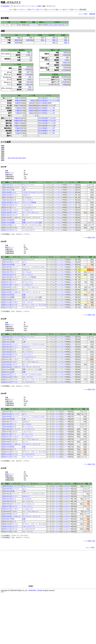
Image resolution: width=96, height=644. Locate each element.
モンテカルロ (27, 197)
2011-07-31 (7, 210)
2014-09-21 (7, 444)
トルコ (14, 192)
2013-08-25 (7, 362)
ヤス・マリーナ (28, 228)
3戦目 (31, 103)
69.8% (64, 77)
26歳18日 (18, 101)
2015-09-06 (7, 514)
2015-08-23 (7, 511)
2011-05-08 (7, 192)
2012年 (4, 241)
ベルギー (14, 213)
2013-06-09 (7, 352)
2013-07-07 (7, 357)
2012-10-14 (7, 297)
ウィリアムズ (58, 185)
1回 (27, 67)
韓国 (13, 223)
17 (2, 225)
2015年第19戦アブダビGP (47, 118)
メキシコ (14, 526)
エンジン (60, 10)
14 (2, 218)
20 (2, 307)
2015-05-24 (7, 499)
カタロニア (26, 195)
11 (2, 210)
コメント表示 (83, 14)
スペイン (14, 195)
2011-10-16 (7, 223)
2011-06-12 (7, 200)
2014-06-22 (7, 429)
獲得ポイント (10, 173)
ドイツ (14, 207)
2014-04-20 (7, 419)
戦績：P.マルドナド (11, 2)
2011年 (4, 167)
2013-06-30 (7, 354)
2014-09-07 (7, 442)
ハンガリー (15, 210)
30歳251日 (18, 123)
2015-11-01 (7, 526)
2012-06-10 (7, 275)
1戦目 (32, 101)
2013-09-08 (7, 365)
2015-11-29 (7, 532)
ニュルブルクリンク (29, 207)
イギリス (14, 205)
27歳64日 (18, 113)
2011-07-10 (7, 205)
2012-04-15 (7, 265)
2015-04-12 (7, 491)
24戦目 (31, 108)
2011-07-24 (7, 207)
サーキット (76, 10)
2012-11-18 (7, 305)
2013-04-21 (7, 344)
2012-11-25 (7, 307)
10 (2, 207)
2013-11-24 (7, 382)
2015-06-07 (7, 501)
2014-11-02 (7, 452)
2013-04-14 (7, 342)
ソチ (24, 449)
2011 (9, 158)
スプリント (33, 10)
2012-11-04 (7, 302)
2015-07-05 (7, 506)
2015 (24, 158)
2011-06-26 (7, 202)
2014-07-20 (7, 434)
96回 (16, 40)
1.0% (27, 70)
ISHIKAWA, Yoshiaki (35, 590)
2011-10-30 (7, 225)
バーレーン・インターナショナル (34, 267)
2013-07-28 (7, 359)
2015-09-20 (7, 516)
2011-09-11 (7, 215)
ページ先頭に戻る (89, 238)
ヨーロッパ (15, 202)
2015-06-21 (7, 504)
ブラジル (14, 230)
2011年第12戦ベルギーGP (47, 106)
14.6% (64, 65)
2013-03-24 (7, 339)
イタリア (14, 215)
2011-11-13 (7, 228)
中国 (13, 190)
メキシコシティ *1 (29, 526)
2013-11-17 (7, 380)
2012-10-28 (7, 300)
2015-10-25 (7, 524)
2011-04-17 (7, 190)
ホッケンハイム (28, 282)
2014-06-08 (7, 427)
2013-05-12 (7, 347)
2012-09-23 (7, 292)
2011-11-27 (7, 230)
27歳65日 (18, 108)
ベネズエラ (34, 25)
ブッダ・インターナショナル (32, 225)
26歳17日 (18, 98)
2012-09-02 (7, 287)
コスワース (71, 185)
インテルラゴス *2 (29, 529)
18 (2, 228)
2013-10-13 (7, 372)
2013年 (4, 319)
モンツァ (25, 215)
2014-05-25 (7, 424)
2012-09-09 (7, 290)
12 (2, 213)
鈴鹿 (24, 220)
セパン (25, 187)
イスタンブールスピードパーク (33, 192)
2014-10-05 (7, 447)
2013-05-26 (7, 349)
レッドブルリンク (28, 429)
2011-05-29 (7, 197)
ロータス (56, 412)
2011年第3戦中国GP (45, 103)
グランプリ (68, 10)
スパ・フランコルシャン (31, 213)
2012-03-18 (7, 260)
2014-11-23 (7, 457)
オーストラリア (17, 185)
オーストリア (16, 429)
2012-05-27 (7, 272)
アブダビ (14, 228)
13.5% (64, 70)
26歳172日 (18, 106)
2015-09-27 (7, 519)
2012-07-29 (7, 285)
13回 (64, 68)
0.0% (28, 55)
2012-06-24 (7, 277)
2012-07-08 (7, 280)
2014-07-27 (7, 437)
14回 (64, 63)
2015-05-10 (7, 496)
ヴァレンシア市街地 (29, 202)
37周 (64, 85)
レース (12, 10)
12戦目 (31, 106)
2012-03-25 (7, 262)
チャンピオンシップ (22, 10)
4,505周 (63, 82)
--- (23, 116)
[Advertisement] (51, 569)
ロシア (14, 449)
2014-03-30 (7, 414)
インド (14, 225)
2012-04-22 (7, 267)
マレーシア (15, 187)
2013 (17, 158)
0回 (19, 38)
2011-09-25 (7, 218)
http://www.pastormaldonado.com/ (57, 25)
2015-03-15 (7, 486)
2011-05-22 (7, 195)
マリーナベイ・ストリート (31, 218)
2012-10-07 (7, 295)
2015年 (4, 468)
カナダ (14, 200)
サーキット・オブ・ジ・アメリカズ (34, 305)
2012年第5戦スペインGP (47, 108)
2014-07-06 (7, 432)
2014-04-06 (7, 417)
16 (2, 223)
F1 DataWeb (5, 6)
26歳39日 (18, 103)
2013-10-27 (7, 375)
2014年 (4, 393)
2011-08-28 (7, 213)
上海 (24, 190)
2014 (20, 158)
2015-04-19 (7, 494)
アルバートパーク (28, 185)
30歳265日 (18, 118)
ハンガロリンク (28, 210)
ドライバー (25, 6)
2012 (13, 158)
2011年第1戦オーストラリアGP (49, 98)
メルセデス (66, 486)
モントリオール (28, 200)
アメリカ (14, 305)
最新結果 (92, 14)
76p (65, 80)
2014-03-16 (7, 412)
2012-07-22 (7, 282)
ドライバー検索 (36, 6)
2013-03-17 (7, 337)
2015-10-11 (7, 521)
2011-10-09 (7, 220)
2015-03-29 (7, 489)
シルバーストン (28, 205)
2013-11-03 (7, 377)
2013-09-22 (7, 367)
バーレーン (15, 267)
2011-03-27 (7, 185)
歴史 (82, 10)
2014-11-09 (7, 454)
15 (2, 220)
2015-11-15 (7, 529)
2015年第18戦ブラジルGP (47, 123)
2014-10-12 (7, 449)
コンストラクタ (51, 10)
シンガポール (16, 218)
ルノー (72, 260)
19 (2, 230)
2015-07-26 (7, 509)
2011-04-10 (7, 187)
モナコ (14, 197)
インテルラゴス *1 (29, 230)
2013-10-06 (7, 370)
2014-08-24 (7, 439)
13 (2, 215)
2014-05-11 (7, 422)
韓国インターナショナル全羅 (32, 223)
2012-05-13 (7, 270)
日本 (13, 220)
